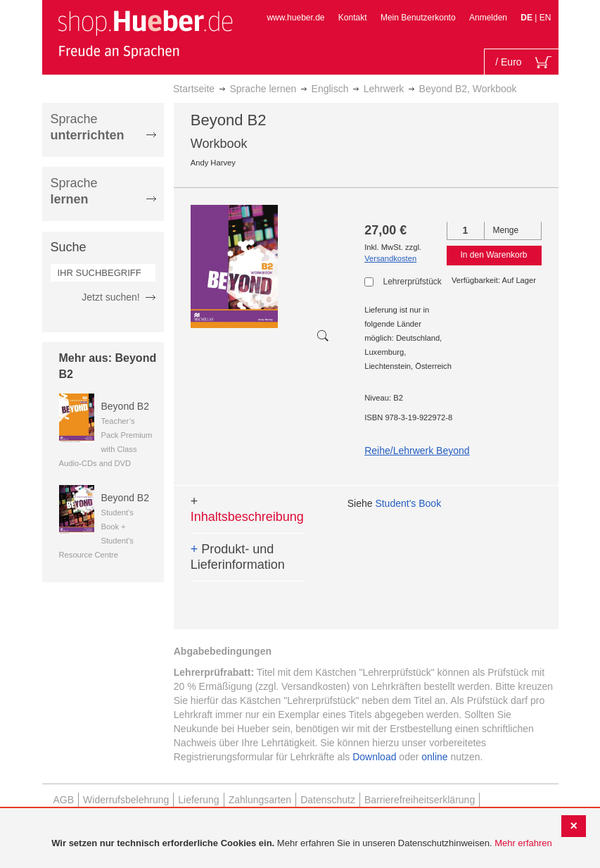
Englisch (330, 89)
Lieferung (198, 800)
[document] (302, 844)
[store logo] (145, 34)
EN (545, 18)
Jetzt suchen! (111, 297)
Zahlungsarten (260, 800)
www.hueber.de (295, 18)
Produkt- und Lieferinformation (238, 557)
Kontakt (353, 18)
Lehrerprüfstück (411, 282)
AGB (64, 800)
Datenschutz (328, 800)
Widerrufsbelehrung (126, 800)
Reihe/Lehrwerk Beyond (417, 451)
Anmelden (488, 18)
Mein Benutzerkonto (418, 18)
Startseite (194, 89)
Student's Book (408, 503)
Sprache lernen (263, 89)
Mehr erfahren (523, 843)
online (434, 757)
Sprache (88, 127)
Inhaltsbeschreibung (247, 509)
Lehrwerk (384, 89)
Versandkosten (390, 258)
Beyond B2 (126, 406)
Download (374, 757)
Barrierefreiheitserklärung (420, 800)
